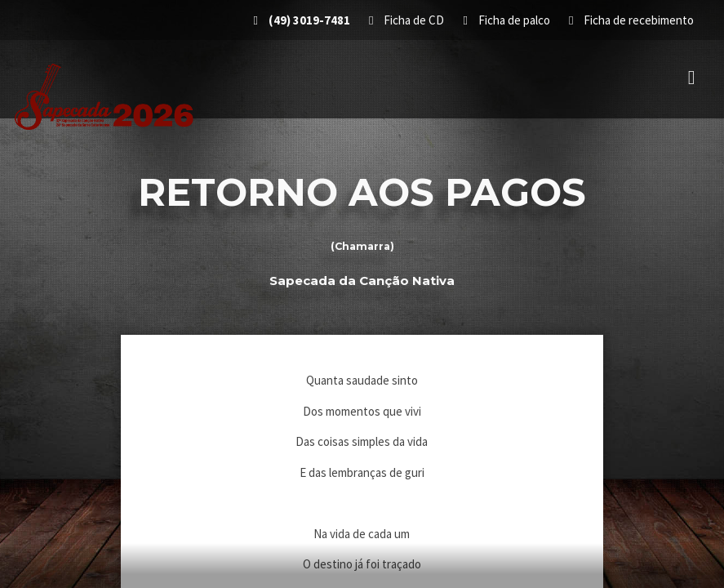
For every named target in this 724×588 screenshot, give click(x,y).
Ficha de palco (507, 20)
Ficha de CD (408, 20)
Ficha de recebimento (631, 20)
